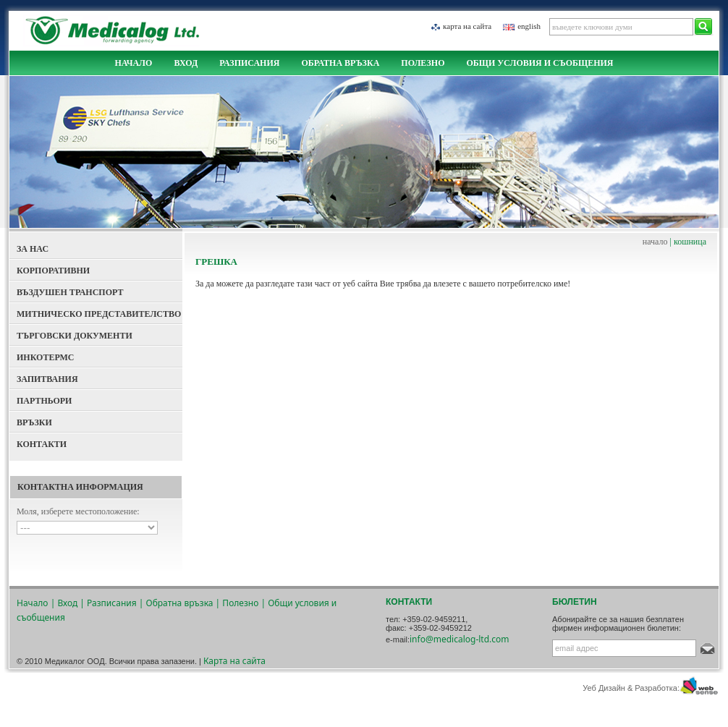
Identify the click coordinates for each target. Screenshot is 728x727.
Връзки (34, 422)
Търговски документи (75, 336)
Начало (133, 63)
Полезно (423, 63)
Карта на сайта (467, 26)
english (529, 26)
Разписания (249, 63)
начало (655, 242)
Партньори (44, 401)
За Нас (33, 249)
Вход (186, 63)
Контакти (42, 444)
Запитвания (47, 379)
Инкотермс (46, 357)
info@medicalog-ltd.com (460, 639)
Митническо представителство (99, 314)
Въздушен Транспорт (70, 292)
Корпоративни (53, 271)
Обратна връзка (340, 63)
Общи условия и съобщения (539, 63)
